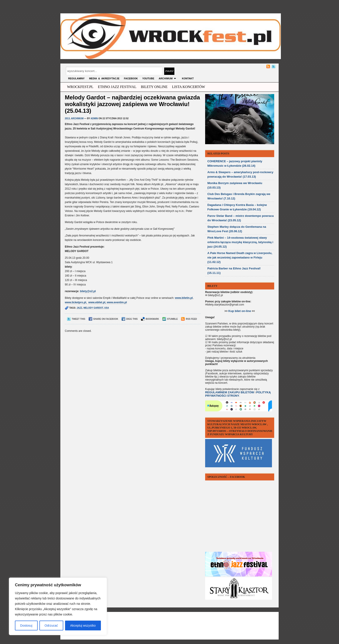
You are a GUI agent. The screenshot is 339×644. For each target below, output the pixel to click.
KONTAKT (188, 78)
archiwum (168, 78)
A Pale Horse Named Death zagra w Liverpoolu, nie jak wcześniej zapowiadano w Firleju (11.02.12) (240, 257)
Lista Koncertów (188, 87)
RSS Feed (189, 319)
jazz (79, 308)
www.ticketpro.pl (76, 302)
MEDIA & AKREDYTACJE (104, 78)
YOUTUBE (148, 78)
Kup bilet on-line (240, 311)
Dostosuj (26, 626)
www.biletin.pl (184, 298)
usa (107, 308)
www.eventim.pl (117, 302)
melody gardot (93, 308)
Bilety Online (154, 87)
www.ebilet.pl (97, 302)
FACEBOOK (131, 78)
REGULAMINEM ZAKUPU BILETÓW (230, 392)
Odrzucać (51, 626)
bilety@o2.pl (88, 291)
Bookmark (150, 319)
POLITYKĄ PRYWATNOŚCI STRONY (238, 394)
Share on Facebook (103, 319)
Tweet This (76, 319)
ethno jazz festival (117, 87)
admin (94, 118)
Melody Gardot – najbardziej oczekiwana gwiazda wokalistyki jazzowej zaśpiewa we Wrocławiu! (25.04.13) (132, 104)
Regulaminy (76, 78)
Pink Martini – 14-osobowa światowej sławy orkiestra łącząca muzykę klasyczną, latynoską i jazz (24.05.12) (240, 242)
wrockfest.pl (80, 87)
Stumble (170, 319)
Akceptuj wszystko (83, 626)
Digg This (130, 319)
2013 (67, 118)
